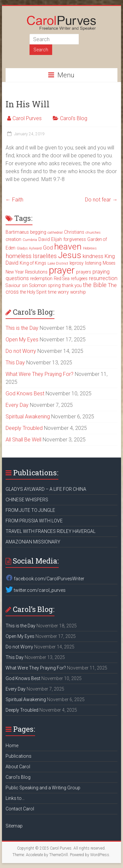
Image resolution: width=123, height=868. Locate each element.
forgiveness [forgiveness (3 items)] (75, 239)
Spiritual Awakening (28, 417)
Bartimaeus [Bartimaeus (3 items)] (17, 232)
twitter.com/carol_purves (36, 590)
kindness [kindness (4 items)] (93, 256)
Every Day (17, 405)
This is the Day (22, 328)
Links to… (15, 798)
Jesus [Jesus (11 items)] (70, 255)
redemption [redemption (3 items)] (41, 278)
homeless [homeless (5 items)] (19, 256)
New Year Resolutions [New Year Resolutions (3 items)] (27, 272)
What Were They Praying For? (40, 374)
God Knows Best (25, 394)
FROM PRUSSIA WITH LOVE (34, 521)
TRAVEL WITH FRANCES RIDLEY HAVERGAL (51, 531)
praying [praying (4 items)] (101, 272)
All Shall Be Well (23, 440)
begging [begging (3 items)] (38, 232)
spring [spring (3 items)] (54, 285)
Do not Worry (21, 351)
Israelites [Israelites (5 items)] (45, 256)
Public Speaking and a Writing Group (43, 788)
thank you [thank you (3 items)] (72, 285)
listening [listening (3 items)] (93, 263)
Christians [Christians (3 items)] (74, 232)
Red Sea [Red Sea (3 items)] (62, 278)
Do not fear (101, 200)
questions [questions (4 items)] (17, 278)
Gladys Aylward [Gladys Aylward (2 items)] (29, 248)
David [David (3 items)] (44, 239)
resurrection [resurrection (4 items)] (103, 278)
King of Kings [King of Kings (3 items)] (33, 263)
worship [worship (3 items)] (78, 292)
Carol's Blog (74, 118)
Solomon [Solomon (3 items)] (38, 285)
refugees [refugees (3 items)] (79, 278)
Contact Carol (20, 809)
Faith (14, 200)
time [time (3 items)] (52, 292)
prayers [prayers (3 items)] (84, 272)
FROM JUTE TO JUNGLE (30, 510)
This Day (15, 363)
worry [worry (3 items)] (63, 292)
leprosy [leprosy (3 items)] (77, 263)
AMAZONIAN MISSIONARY (33, 542)
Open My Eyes (22, 340)
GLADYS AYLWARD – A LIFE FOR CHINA (46, 489)
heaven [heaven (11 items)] (68, 247)
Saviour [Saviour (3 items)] (13, 285)
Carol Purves (27, 118)
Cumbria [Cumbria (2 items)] (30, 240)
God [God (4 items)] (48, 248)
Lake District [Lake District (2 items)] (58, 263)
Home (12, 746)
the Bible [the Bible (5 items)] (95, 285)
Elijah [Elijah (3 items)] (57, 239)
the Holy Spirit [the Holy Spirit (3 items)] (33, 292)
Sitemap (14, 826)
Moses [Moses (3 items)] (109, 263)
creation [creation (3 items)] (13, 239)
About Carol (18, 767)
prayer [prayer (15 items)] (62, 270)
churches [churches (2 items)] (93, 233)
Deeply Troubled (24, 428)
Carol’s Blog (18, 777)
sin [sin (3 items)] (25, 285)
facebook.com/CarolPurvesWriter (45, 579)
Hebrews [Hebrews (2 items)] (90, 248)
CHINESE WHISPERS (27, 500)
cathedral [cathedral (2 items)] (55, 233)
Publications (19, 756)
